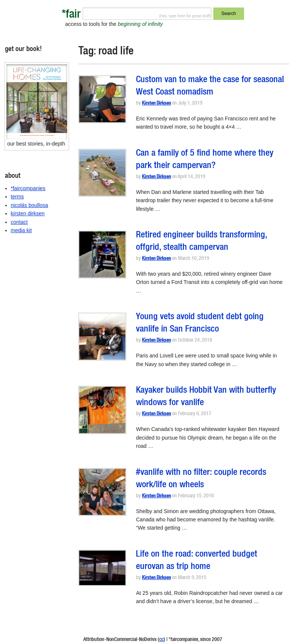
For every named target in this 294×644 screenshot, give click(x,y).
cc (161, 640)
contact (19, 222)
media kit (21, 230)
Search (229, 14)
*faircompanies (28, 188)
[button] (102, 99)
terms (17, 197)
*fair (71, 15)
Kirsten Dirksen (156, 104)
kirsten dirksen (28, 213)
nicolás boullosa (30, 205)
